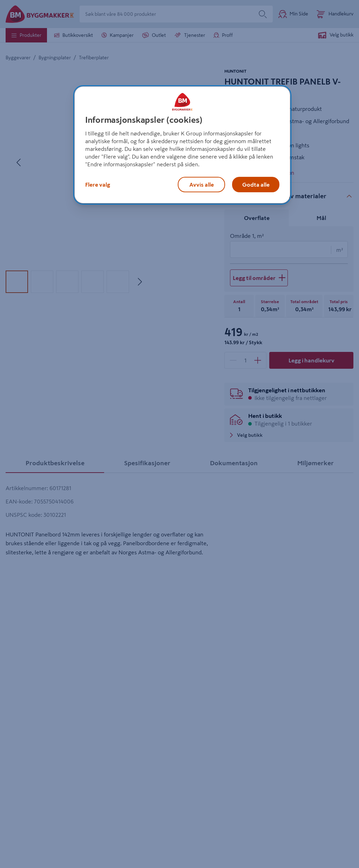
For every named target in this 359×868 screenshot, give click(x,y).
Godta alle (256, 185)
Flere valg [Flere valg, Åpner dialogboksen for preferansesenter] (98, 185)
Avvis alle (202, 185)
